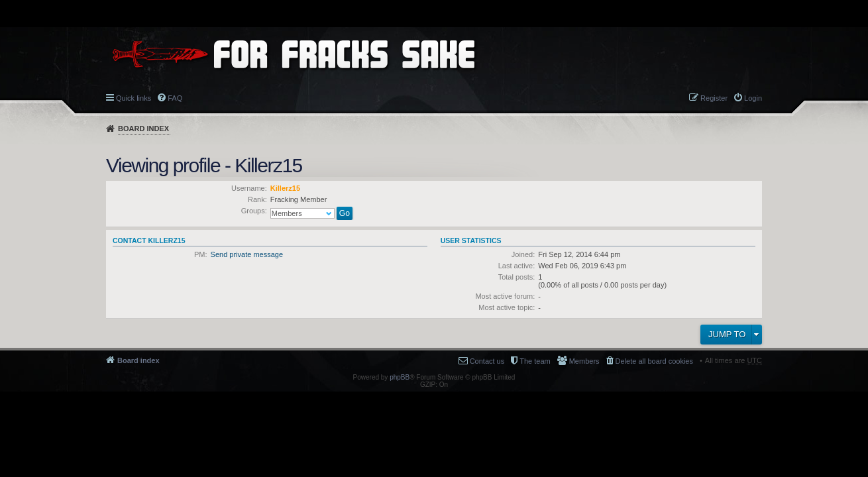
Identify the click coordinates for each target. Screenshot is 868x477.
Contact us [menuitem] (487, 361)
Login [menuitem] (753, 98)
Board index (143, 129)
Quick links (134, 98)
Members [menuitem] (584, 361)
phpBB (400, 377)
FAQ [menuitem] (175, 98)
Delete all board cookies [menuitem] (654, 361)
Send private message (247, 254)
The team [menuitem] (535, 361)
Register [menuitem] (714, 98)
